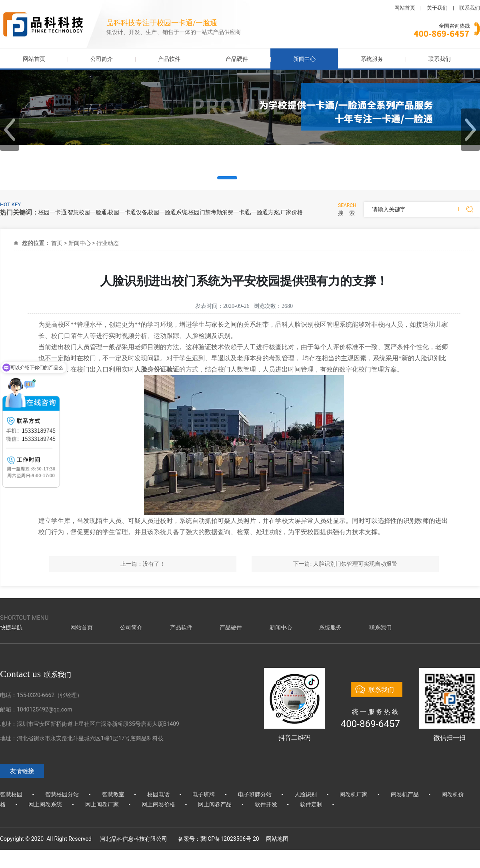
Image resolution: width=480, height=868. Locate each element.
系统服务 (372, 59)
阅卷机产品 (405, 794)
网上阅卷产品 (215, 804)
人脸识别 (306, 794)
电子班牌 (204, 794)
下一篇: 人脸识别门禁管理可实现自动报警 (345, 564)
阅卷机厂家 (354, 794)
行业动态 (108, 243)
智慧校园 (11, 794)
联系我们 (470, 8)
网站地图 (277, 839)
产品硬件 (237, 59)
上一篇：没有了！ (143, 564)
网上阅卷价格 (158, 804)
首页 (57, 243)
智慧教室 (113, 794)
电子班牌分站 (255, 794)
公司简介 (102, 59)
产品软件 (169, 59)
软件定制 (311, 804)
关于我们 (437, 8)
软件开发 (266, 804)
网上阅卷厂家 (102, 804)
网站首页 (405, 8)
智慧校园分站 (62, 794)
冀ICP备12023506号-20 (230, 839)
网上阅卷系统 (45, 804)
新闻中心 (304, 59)
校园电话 (158, 794)
